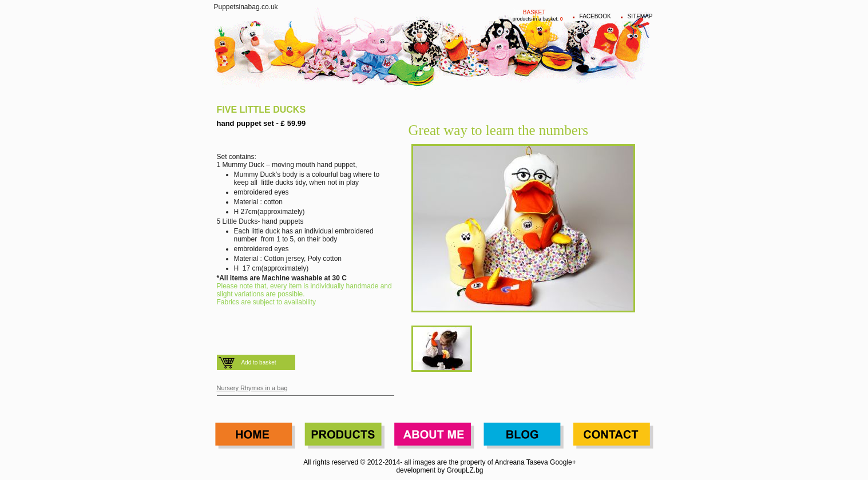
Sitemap (640, 16)
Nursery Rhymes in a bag (252, 388)
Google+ (563, 462)
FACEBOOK (595, 16)
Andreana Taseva (522, 462)
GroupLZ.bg (465, 470)
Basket (534, 12)
